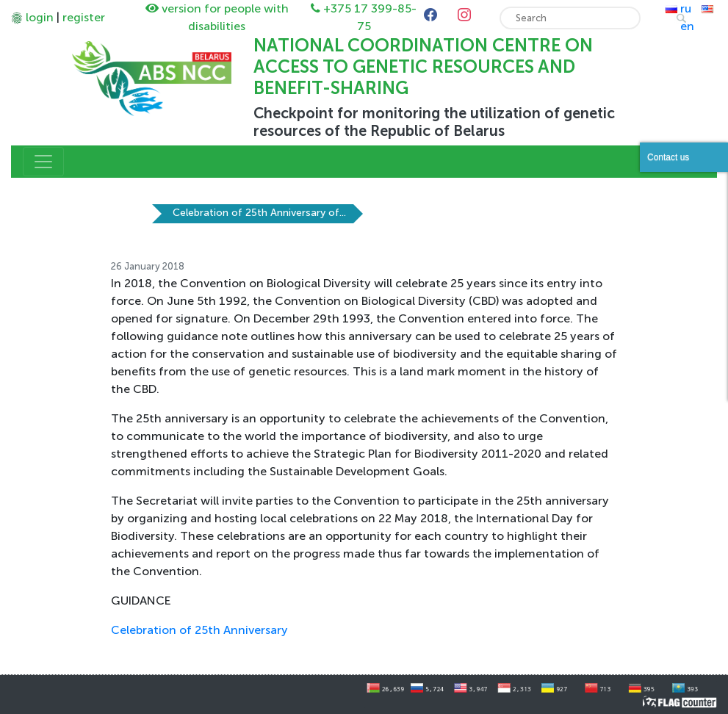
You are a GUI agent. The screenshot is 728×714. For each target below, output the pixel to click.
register (84, 17)
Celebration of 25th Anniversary (199, 630)
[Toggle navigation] (43, 162)
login (40, 17)
